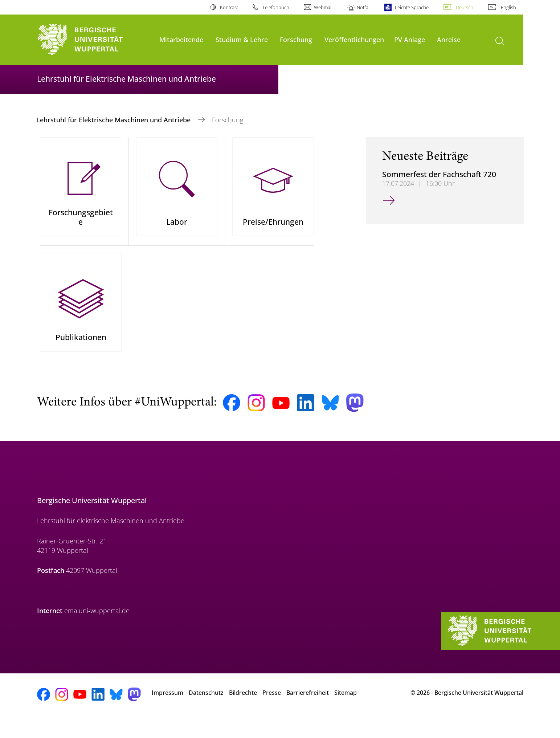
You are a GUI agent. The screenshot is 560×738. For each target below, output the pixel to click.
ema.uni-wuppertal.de (97, 631)
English (508, 7)
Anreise (449, 39)
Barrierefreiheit (308, 712)
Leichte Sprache (412, 7)
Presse (272, 712)
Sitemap (346, 712)
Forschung (296, 39)
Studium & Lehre (242, 39)
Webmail (323, 7)
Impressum (167, 712)
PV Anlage (410, 39)
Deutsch (465, 7)
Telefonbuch (276, 7)
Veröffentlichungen (354, 39)
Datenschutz (206, 712)
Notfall (364, 7)
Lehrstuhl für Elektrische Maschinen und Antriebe (114, 120)
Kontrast (229, 7)
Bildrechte (243, 712)
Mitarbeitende (181, 39)
